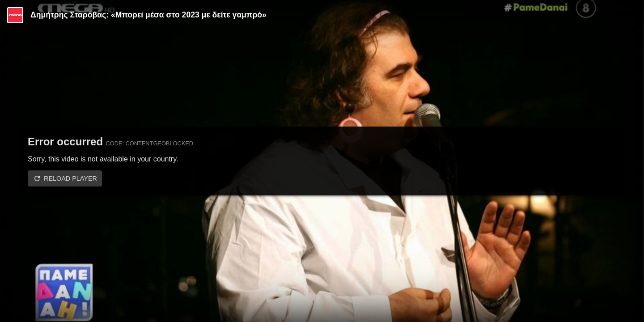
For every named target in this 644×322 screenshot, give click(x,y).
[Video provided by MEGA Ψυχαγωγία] (15, 15)
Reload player (70, 178)
